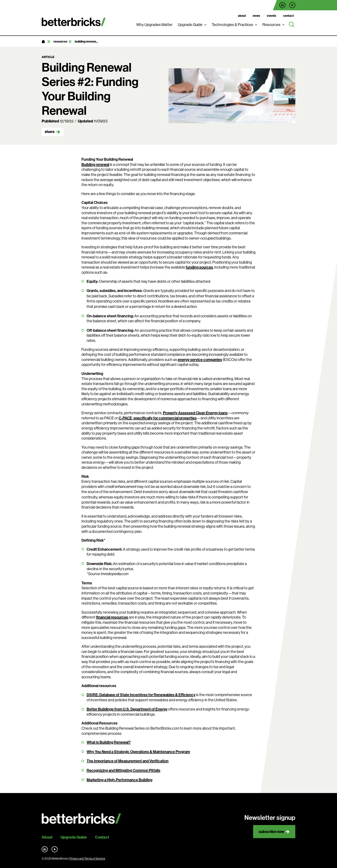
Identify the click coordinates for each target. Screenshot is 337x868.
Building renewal (95, 164)
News (256, 16)
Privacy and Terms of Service (87, 859)
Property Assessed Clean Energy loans (195, 413)
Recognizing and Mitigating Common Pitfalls (123, 770)
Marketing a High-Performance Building (119, 780)
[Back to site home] (81, 819)
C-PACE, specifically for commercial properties (158, 418)
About (242, 16)
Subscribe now (271, 832)
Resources (271, 25)
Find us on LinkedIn (282, 5)
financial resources (112, 617)
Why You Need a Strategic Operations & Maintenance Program (138, 752)
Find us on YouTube (292, 5)
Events (272, 16)
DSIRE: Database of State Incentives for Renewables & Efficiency (141, 695)
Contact (288, 16)
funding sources (199, 267)
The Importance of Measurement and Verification (128, 761)
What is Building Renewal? (109, 742)
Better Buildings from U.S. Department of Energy (127, 709)
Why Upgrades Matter (154, 25)
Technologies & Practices (232, 25)
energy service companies (200, 360)
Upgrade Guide (190, 25)
